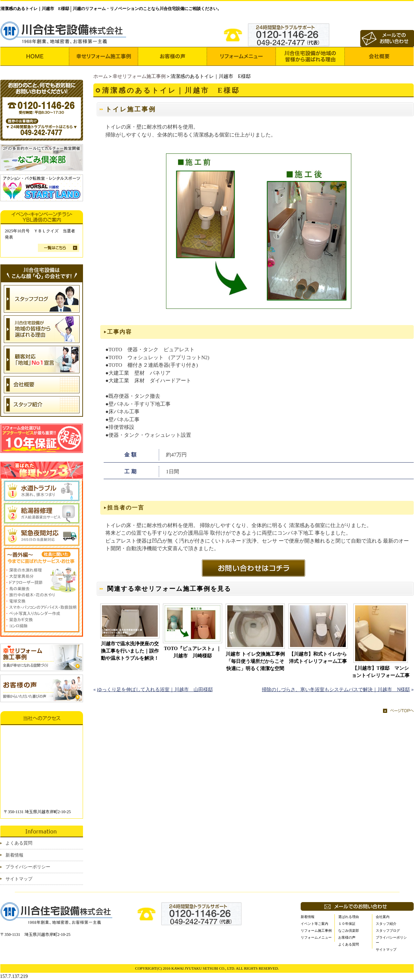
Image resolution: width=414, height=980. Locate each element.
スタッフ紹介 (386, 924)
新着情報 (14, 855)
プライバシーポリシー (28, 867)
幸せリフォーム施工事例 (139, 76)
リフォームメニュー (316, 937)
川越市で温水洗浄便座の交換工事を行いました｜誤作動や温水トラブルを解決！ (130, 651)
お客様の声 (347, 937)
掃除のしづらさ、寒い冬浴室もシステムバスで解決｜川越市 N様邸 (336, 690)
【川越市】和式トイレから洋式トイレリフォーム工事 (318, 658)
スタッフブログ (388, 931)
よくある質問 (19, 843)
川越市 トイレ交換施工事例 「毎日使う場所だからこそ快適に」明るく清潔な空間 (255, 661)
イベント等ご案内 (314, 924)
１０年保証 (347, 924)
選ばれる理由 (349, 917)
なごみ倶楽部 (349, 931)
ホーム (101, 76)
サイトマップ (19, 879)
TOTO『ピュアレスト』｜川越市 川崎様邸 (193, 652)
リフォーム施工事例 (316, 931)
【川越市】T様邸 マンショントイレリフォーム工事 (381, 672)
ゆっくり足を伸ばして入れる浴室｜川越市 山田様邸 (155, 690)
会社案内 (383, 917)
